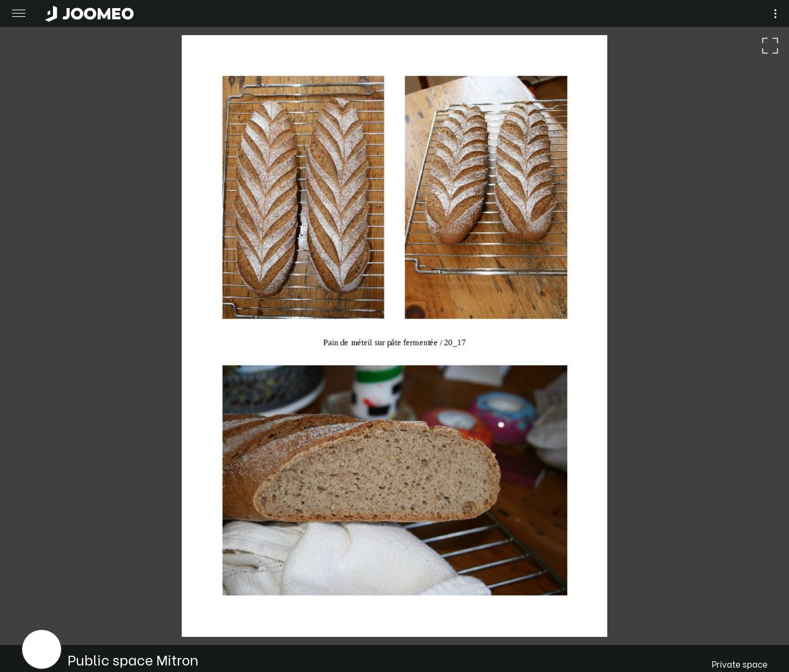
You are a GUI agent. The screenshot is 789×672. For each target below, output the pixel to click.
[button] (29, 616)
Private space (740, 664)
